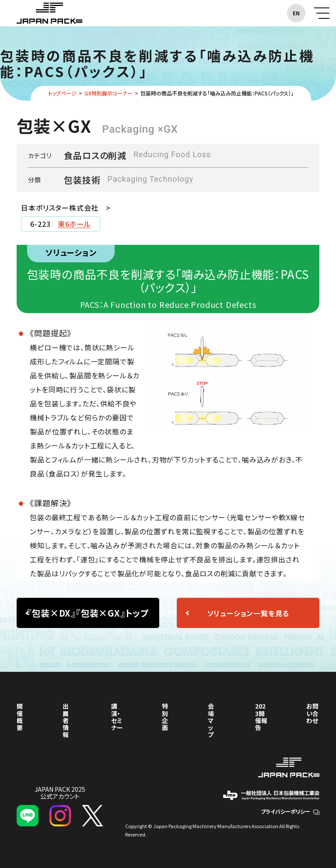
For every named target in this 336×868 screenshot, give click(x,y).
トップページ (62, 93)
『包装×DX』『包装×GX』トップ (88, 613)
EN (296, 13)
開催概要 (20, 716)
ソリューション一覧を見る (248, 613)
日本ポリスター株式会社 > (66, 208)
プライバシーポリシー (290, 811)
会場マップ (211, 720)
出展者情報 (66, 720)
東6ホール (74, 224)
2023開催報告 (261, 716)
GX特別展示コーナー (108, 93)
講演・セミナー (117, 716)
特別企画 (165, 716)
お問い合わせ (312, 713)
